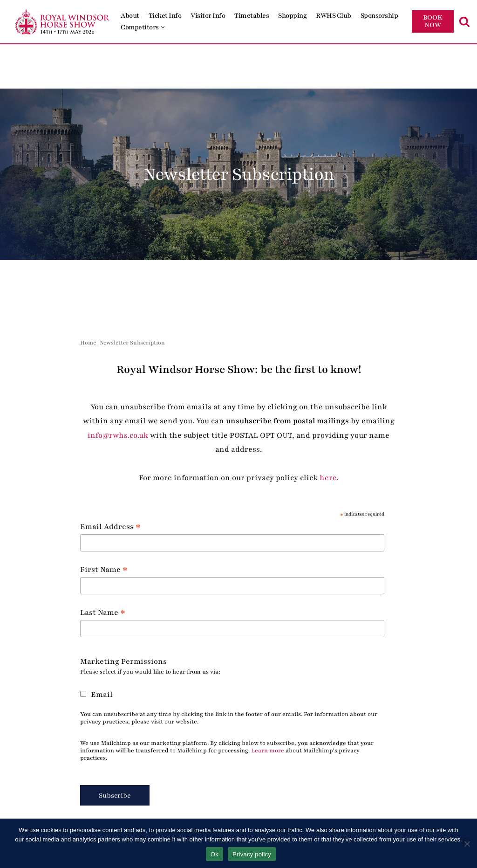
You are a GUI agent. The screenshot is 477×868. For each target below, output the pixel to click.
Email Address (110, 527)
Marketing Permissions (123, 661)
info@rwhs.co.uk (118, 435)
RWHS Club (334, 16)
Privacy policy (252, 854)
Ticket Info (165, 16)
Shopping (292, 16)
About (130, 16)
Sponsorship (379, 16)
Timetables (252, 16)
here (328, 478)
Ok (215, 854)
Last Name (103, 612)
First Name (104, 569)
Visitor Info (208, 16)
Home (88, 343)
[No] (467, 842)
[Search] (464, 21)
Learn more (268, 751)
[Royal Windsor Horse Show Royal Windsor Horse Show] (63, 22)
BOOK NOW (433, 21)
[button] (163, 27)
